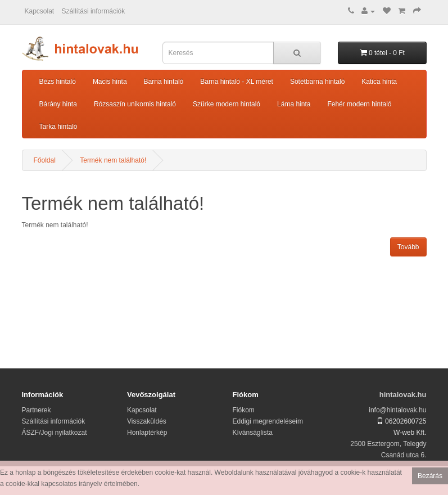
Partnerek (37, 410)
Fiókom (244, 410)
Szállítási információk (94, 11)
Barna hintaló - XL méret (237, 82)
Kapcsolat (40, 11)
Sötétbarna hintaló (317, 82)
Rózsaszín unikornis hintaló (135, 104)
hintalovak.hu (403, 395)
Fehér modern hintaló (359, 104)
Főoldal (45, 160)
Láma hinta (294, 104)
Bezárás (430, 476)
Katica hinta (379, 82)
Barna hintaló (164, 82)
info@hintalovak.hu (397, 410)
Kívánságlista (253, 433)
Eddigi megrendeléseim (268, 421)
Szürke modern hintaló (227, 104)
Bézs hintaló (58, 82)
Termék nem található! (113, 160)
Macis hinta (110, 82)
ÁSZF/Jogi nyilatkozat (55, 433)
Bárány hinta (58, 104)
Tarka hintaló (58, 127)
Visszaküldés (147, 421)
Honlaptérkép (147, 433)
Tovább (408, 247)
